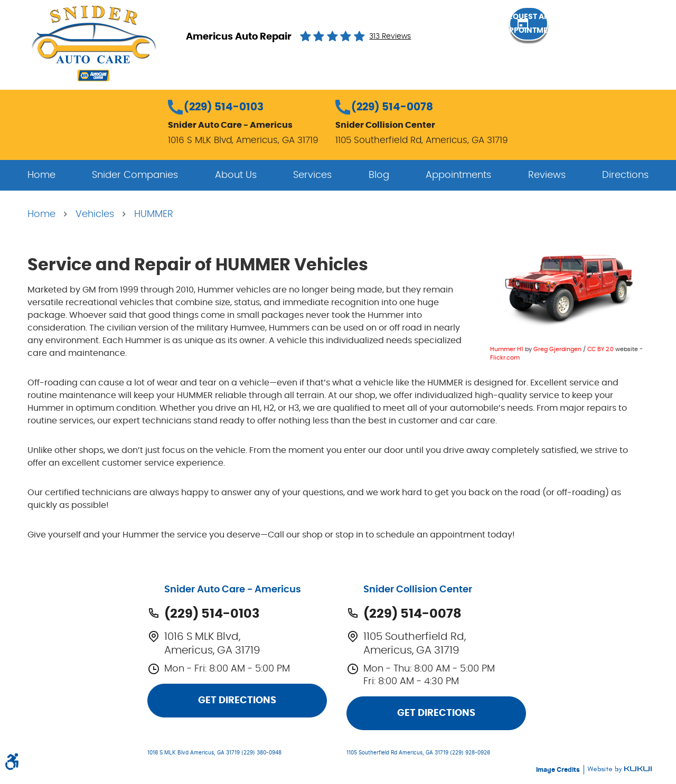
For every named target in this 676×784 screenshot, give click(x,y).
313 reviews (390, 36)
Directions (625, 175)
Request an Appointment (591, 36)
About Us (236, 175)
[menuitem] (41, 175)
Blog (379, 175)
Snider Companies (135, 175)
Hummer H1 (507, 349)
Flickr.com (505, 358)
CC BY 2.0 (600, 349)
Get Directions (237, 701)
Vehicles (95, 214)
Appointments (458, 175)
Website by (619, 769)
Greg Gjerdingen (557, 349)
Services (312, 175)
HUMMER (154, 214)
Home (41, 175)
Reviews (547, 175)
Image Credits (559, 770)
